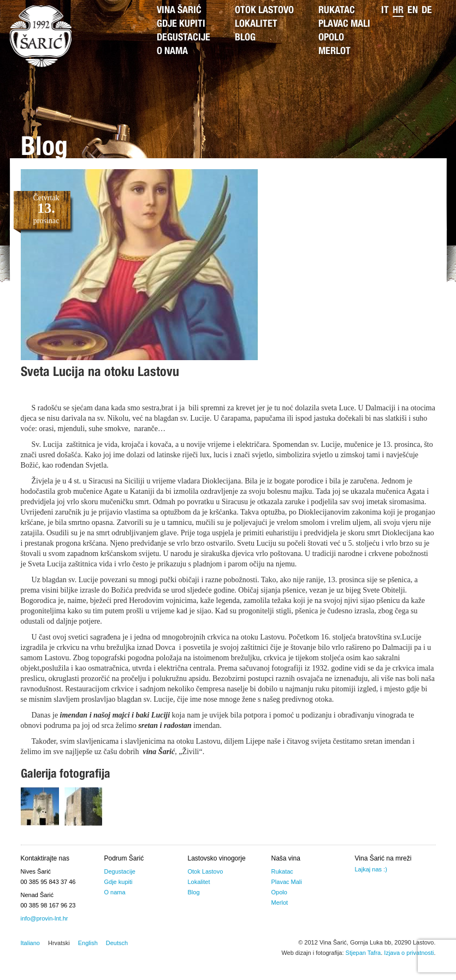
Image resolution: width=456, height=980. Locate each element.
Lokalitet (256, 25)
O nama (172, 52)
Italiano (30, 943)
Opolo (331, 38)
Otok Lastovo (264, 11)
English (88, 943)
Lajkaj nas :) (371, 869)
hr (398, 11)
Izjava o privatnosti (409, 953)
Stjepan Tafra (363, 953)
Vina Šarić (179, 11)
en (413, 11)
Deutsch (117, 943)
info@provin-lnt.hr (45, 918)
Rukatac (337, 11)
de (427, 11)
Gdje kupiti (181, 25)
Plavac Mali (344, 25)
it (385, 11)
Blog (245, 38)
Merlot (334, 52)
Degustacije (183, 38)
